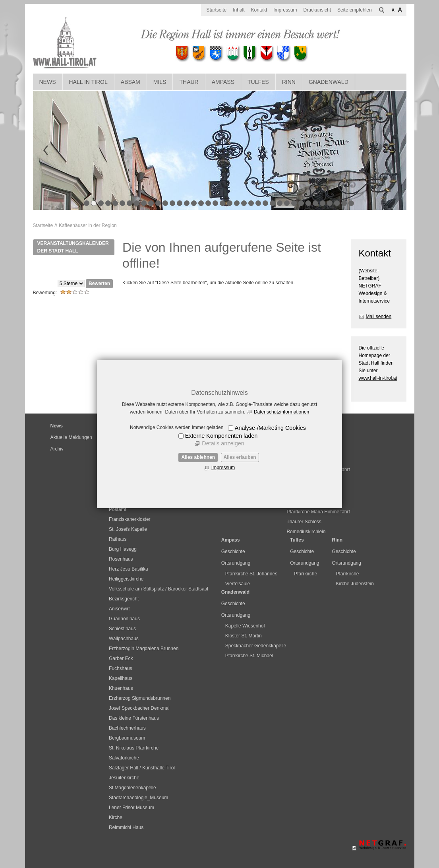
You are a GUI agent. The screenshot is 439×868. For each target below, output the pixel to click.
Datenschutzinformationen (281, 412)
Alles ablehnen (198, 457)
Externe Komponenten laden (221, 436)
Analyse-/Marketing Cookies (270, 428)
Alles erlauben (240, 457)
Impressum (223, 468)
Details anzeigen (223, 443)
